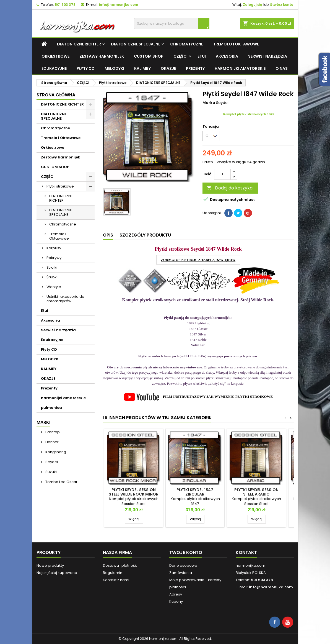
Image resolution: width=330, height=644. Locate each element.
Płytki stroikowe (60, 186)
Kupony (176, 601)
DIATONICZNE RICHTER (79, 44)
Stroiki (52, 267)
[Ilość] (222, 174)
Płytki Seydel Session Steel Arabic (256, 492)
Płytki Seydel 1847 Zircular (195, 492)
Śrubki (52, 277)
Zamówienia (181, 573)
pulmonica (51, 408)
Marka (209, 103)
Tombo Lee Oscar (61, 482)
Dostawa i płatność (120, 565)
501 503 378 (65, 5)
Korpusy (54, 248)
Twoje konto (186, 552)
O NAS (282, 68)
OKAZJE (168, 68)
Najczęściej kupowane (57, 573)
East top (52, 432)
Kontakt (246, 552)
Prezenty (195, 68)
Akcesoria (227, 56)
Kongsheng (55, 452)
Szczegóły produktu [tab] (145, 235)
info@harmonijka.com (119, 5)
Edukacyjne (54, 68)
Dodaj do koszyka (230, 188)
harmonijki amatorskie (240, 68)
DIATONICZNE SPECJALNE (136, 44)
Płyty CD (86, 68)
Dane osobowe (183, 565)
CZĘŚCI (180, 56)
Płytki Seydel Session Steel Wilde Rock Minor (134, 492)
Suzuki (51, 472)
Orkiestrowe (55, 56)
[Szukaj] (172, 24)
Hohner (52, 442)
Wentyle (54, 287)
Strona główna (56, 95)
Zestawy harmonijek (102, 56)
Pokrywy (54, 258)
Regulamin (113, 573)
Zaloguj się (252, 5)
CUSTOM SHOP (149, 56)
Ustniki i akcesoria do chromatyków (65, 299)
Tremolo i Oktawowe (236, 44)
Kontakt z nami (116, 580)
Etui (202, 56)
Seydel (51, 462)
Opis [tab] (108, 235)
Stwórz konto (282, 5)
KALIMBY (142, 68)
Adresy (176, 594)
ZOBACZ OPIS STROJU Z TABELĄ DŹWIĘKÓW (198, 260)
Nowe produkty (50, 565)
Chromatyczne (187, 44)
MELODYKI (114, 68)
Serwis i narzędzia (268, 56)
